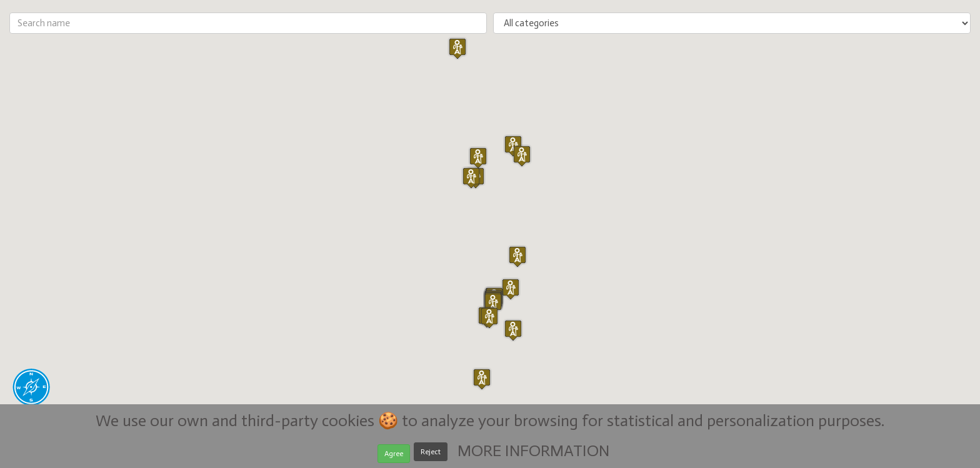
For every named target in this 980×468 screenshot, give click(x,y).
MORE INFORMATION (533, 451)
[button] (493, 303)
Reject (431, 452)
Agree (394, 454)
